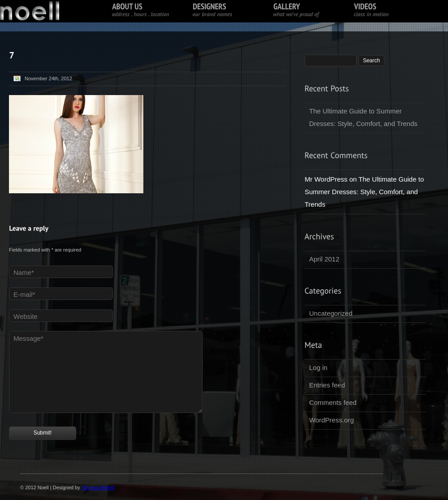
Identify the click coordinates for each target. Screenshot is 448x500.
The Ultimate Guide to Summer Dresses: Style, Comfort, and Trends (363, 117)
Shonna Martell (98, 487)
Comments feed (333, 402)
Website (26, 316)
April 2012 (324, 259)
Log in (318, 367)
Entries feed (327, 385)
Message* (28, 338)
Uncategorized (331, 313)
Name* (24, 272)
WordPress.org (332, 420)
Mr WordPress (326, 179)
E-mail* (24, 294)
